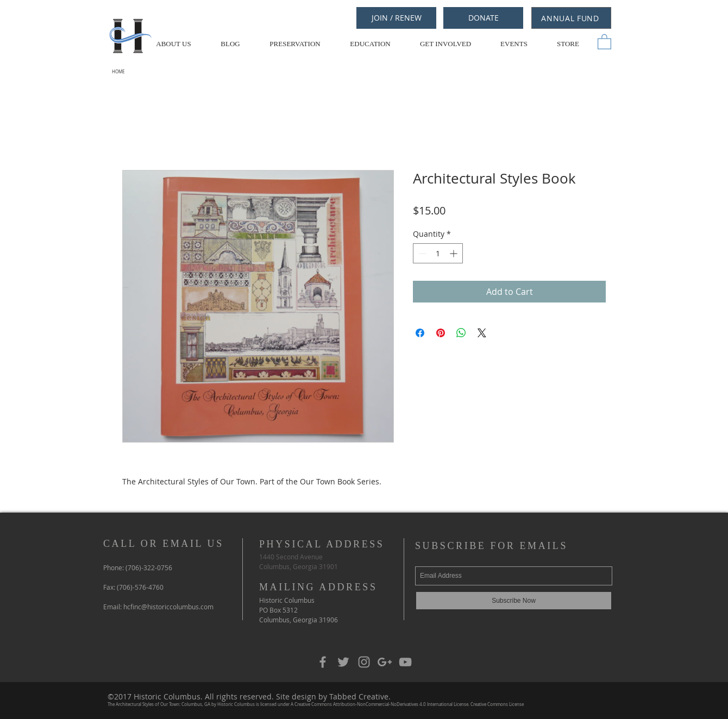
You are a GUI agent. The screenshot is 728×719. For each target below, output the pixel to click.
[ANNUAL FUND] (571, 18)
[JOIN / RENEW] (396, 18)
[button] (604, 41)
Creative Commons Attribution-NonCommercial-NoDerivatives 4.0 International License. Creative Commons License (409, 704)
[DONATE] (483, 18)
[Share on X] (482, 333)
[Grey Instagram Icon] (364, 662)
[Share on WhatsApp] (461, 333)
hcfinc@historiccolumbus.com (168, 607)
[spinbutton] (438, 253)
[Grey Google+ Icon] (385, 662)
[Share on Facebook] (420, 333)
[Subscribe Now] (514, 601)
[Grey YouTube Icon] (405, 662)
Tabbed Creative (359, 696)
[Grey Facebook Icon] (323, 662)
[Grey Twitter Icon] (343, 662)
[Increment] (454, 253)
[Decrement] (421, 253)
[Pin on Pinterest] (441, 333)
